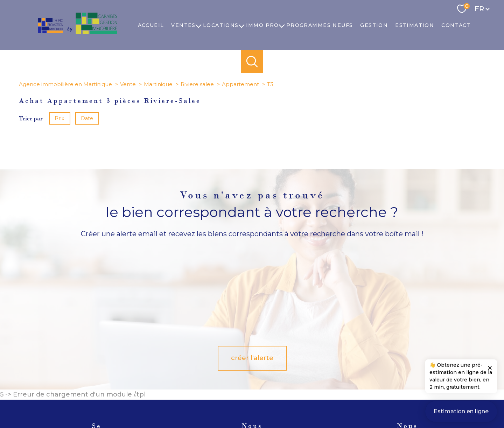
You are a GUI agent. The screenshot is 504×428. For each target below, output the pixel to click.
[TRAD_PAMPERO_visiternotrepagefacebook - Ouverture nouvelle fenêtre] (204, 378)
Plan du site (261, 402)
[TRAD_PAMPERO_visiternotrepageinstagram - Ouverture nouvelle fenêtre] (252, 378)
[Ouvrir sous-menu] (198, 25)
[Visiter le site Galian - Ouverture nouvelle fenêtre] (386, 376)
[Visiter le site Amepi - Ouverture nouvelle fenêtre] (347, 376)
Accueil (151, 25)
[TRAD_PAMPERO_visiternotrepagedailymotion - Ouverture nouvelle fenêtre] (300, 378)
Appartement (240, 84)
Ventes (183, 25)
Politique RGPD (378, 402)
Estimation (415, 25)
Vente (128, 84)
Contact (456, 25)
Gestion (374, 25)
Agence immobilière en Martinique (65, 84)
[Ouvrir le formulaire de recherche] (252, 61)
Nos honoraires (229, 402)
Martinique (158, 84)
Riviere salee (197, 84)
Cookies (406, 402)
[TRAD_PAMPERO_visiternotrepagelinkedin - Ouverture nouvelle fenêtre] (276, 378)
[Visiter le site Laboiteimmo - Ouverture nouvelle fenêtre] (252, 416)
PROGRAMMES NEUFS (320, 25)
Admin (322, 402)
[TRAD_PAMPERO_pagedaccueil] (77, 32)
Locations (221, 25)
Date (87, 118)
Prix (59, 118)
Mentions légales (294, 402)
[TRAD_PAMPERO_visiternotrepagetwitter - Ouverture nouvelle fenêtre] (228, 378)
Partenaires (345, 402)
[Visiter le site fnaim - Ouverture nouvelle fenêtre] (419, 376)
